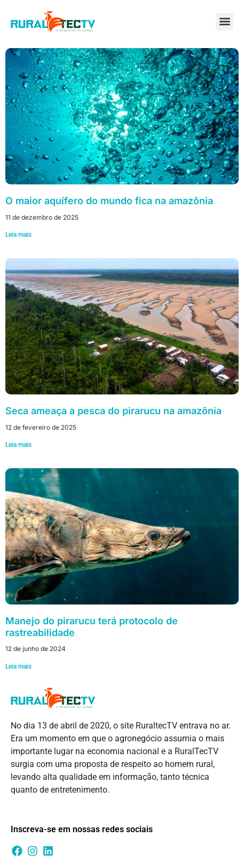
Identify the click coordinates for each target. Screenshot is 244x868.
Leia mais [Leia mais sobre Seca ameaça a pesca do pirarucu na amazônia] (18, 445)
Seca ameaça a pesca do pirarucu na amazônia (113, 411)
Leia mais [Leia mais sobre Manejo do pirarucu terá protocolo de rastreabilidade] (18, 666)
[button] (225, 22)
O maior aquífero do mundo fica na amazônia (109, 201)
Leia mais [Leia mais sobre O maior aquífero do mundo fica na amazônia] (18, 235)
